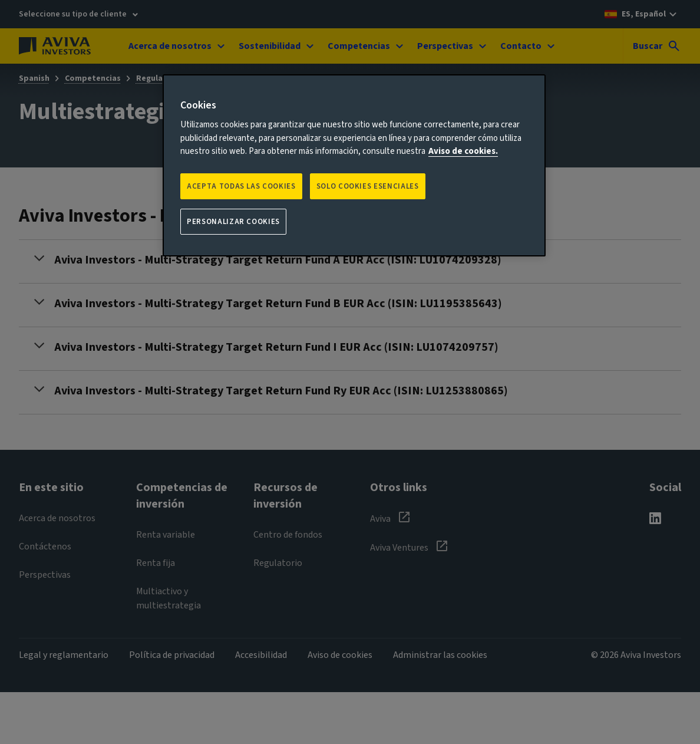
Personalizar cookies (233, 222)
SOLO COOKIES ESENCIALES (368, 186)
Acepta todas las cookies (241, 186)
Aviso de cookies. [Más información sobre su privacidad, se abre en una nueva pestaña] (463, 151)
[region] (354, 165)
